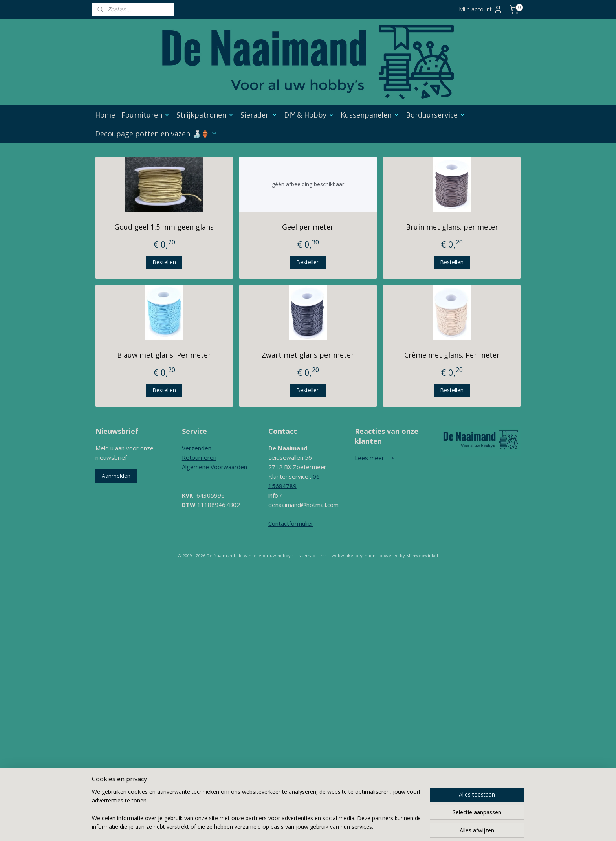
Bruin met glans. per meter (452, 227)
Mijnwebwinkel (422, 555)
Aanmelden (116, 476)
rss (324, 555)
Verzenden (197, 448)
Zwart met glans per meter (308, 355)
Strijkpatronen (205, 115)
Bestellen (164, 262)
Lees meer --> (375, 458)
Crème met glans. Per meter (452, 355)
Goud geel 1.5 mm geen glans (164, 227)
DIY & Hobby (309, 115)
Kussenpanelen (370, 115)
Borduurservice (436, 115)
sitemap (307, 555)
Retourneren (199, 457)
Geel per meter (308, 227)
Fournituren (146, 115)
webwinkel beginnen (354, 555)
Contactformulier (291, 523)
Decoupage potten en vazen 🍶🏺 (156, 134)
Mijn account (481, 9)
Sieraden (259, 115)
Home (105, 115)
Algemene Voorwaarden (214, 467)
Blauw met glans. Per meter (164, 355)
